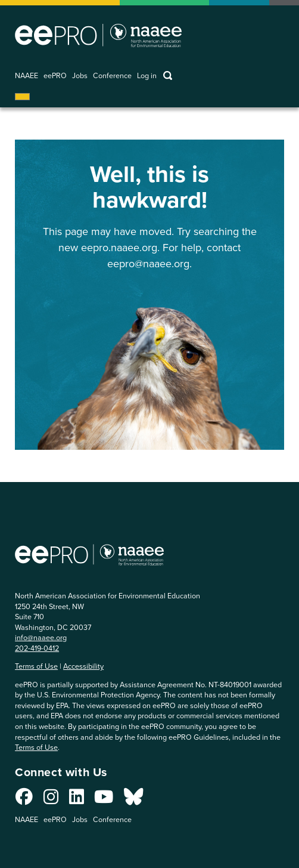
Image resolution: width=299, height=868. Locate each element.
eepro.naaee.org (119, 248)
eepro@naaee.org (148, 264)
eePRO (55, 76)
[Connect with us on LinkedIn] (77, 800)
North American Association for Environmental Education (98, 35)
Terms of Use (36, 666)
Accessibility (83, 666)
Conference (112, 76)
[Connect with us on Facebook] (24, 800)
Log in (147, 76)
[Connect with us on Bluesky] (133, 800)
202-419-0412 (37, 648)
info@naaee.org (41, 637)
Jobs (80, 76)
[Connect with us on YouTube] (104, 800)
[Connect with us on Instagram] (51, 800)
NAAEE (27, 76)
